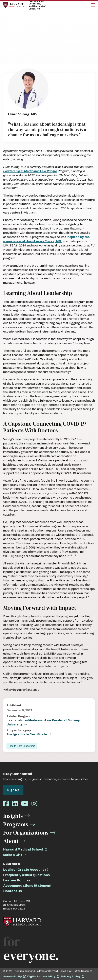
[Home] (14, 5)
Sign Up (13, 790)
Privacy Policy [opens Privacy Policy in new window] (71, 977)
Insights (13, 21)
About (11, 841)
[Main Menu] (93, 5)
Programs (16, 824)
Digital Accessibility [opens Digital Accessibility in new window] (41, 977)
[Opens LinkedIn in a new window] (15, 804)
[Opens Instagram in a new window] (34, 804)
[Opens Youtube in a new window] (25, 804)
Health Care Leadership (22, 746)
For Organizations (26, 833)
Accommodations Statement (27, 886)
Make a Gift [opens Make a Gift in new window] (13, 855)
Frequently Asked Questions (26, 875)
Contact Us (13, 891)
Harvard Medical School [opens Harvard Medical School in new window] (23, 849)
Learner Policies (17, 880)
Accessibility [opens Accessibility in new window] (12, 977)
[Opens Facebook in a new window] (6, 804)
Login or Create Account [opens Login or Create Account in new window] (24, 870)
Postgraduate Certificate (27, 734)
